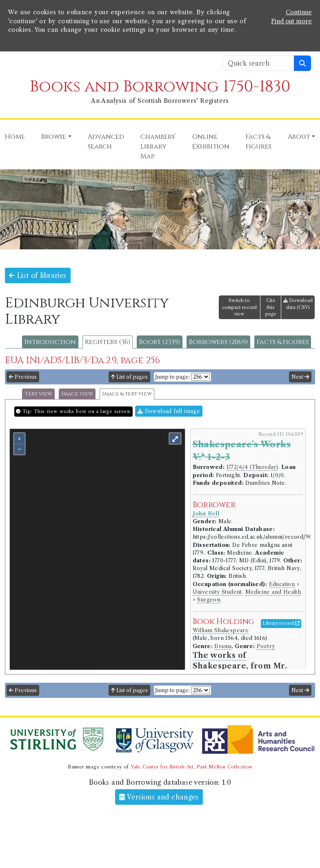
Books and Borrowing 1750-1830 (160, 87)
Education (282, 584)
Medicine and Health (273, 592)
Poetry (266, 646)
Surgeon (209, 600)
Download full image (169, 411)
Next (300, 377)
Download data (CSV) (298, 304)
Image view (77, 394)
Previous (23, 377)
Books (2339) (160, 342)
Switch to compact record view (239, 307)
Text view (38, 394)
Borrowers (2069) (218, 342)
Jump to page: (172, 377)
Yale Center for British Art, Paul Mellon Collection (191, 767)
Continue (299, 12)
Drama (223, 646)
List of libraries (38, 275)
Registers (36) (108, 342)
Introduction (50, 342)
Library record (281, 623)
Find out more (291, 21)
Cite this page (271, 307)
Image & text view (127, 394)
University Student (217, 592)
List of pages (129, 377)
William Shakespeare (221, 630)
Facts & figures (283, 342)
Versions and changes (159, 797)
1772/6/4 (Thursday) (252, 467)
